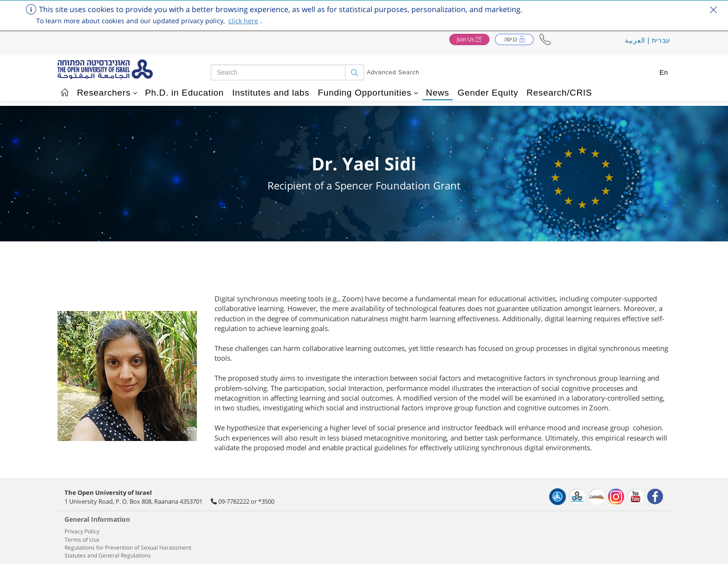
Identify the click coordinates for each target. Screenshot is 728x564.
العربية (635, 40)
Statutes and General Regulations (108, 555)
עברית (661, 40)
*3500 (266, 501)
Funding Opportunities (368, 93)
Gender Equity (488, 93)
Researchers (107, 93)
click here (243, 21)
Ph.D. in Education (184, 93)
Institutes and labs (271, 93)
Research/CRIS (559, 93)
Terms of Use (82, 540)
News (437, 93)
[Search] (354, 72)
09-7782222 (234, 501)
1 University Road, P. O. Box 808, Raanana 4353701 (133, 501)
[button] (545, 40)
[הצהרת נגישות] (558, 497)
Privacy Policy (82, 531)
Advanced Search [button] (393, 72)
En (664, 72)
